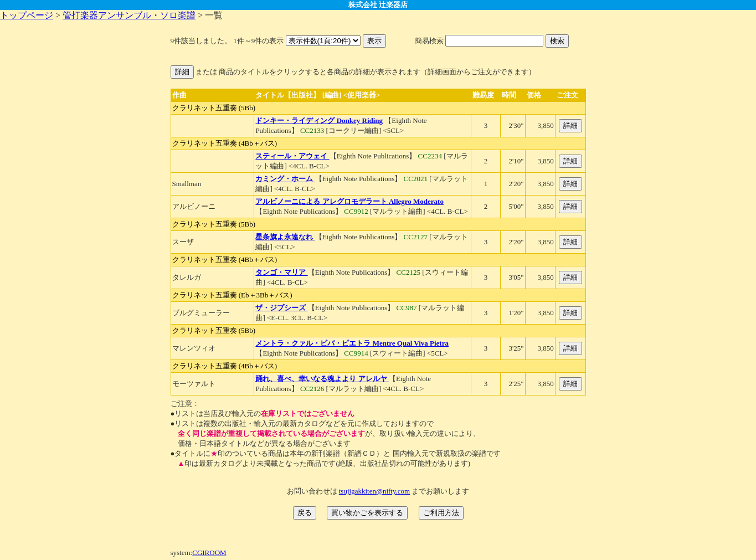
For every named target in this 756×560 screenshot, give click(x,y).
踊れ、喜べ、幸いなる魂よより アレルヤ (322, 379)
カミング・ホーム (285, 179)
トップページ (27, 15)
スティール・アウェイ (292, 156)
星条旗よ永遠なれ (285, 237)
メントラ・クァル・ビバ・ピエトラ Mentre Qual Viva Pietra (352, 343)
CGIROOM (209, 553)
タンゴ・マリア (281, 272)
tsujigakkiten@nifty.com (374, 491)
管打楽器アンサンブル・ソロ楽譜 (129, 15)
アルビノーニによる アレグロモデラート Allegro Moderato (349, 201)
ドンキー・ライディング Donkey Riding (319, 120)
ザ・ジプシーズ (281, 308)
